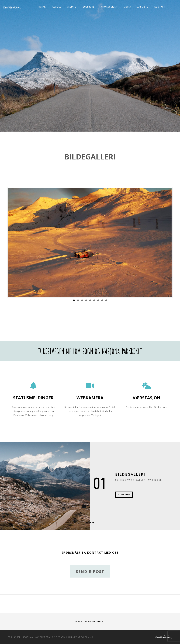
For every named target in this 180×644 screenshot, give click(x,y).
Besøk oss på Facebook (89, 621)
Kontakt (160, 7)
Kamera (56, 7)
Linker (127, 7)
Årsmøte (143, 7)
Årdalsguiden (109, 7)
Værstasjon (147, 398)
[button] (87, 523)
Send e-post (90, 577)
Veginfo (72, 7)
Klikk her (124, 495)
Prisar (42, 7)
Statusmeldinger (33, 398)
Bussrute (89, 7)
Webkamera (90, 398)
